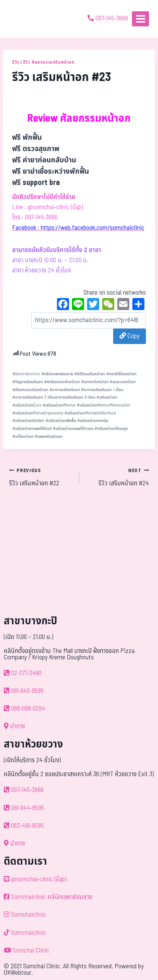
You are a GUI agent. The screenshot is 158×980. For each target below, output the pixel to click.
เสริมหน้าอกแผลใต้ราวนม (73, 429)
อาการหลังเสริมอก (65, 390)
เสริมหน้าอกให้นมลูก (111, 429)
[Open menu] (140, 19)
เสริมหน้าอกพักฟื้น (61, 421)
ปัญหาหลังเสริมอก (28, 382)
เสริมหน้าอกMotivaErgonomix (38, 413)
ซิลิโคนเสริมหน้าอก (90, 374)
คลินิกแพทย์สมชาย (57, 374)
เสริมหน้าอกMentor (59, 405)
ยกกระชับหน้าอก (95, 382)
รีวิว (16, 62)
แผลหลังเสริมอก (49, 436)
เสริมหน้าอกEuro (27, 405)
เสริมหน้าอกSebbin (28, 421)
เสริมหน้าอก (107, 397)
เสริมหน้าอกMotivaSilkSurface (90, 413)
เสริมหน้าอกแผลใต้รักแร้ (32, 429)
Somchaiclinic (26, 374)
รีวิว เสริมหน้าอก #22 (41, 477)
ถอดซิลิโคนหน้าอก (121, 374)
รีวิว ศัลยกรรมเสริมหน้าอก (49, 62)
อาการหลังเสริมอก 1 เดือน (102, 390)
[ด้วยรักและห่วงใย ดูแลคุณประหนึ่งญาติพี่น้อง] (27, 19)
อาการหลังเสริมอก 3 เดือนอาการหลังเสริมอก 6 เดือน (54, 397)
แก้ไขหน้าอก (23, 436)
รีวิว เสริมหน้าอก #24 (117, 477)
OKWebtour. (18, 973)
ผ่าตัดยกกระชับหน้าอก (62, 382)
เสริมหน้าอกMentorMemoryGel (104, 405)
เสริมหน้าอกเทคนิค (93, 421)
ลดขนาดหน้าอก (123, 382)
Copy (130, 336)
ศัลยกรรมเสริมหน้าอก (30, 390)
